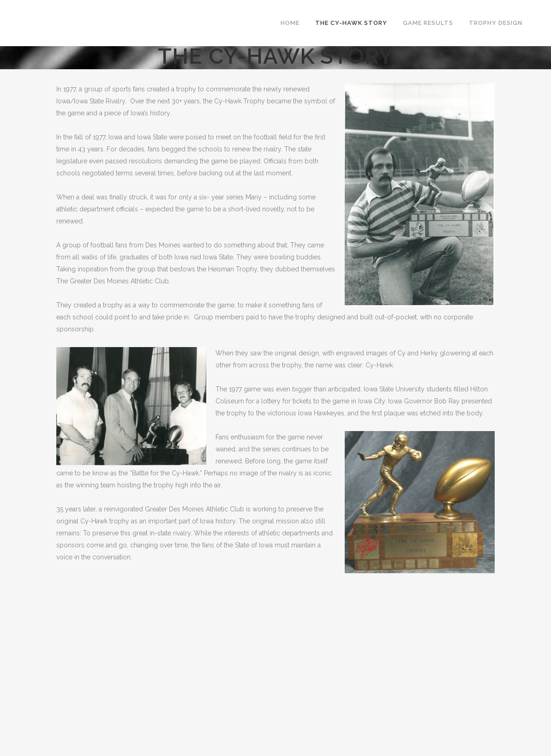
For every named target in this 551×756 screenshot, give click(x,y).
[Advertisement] (275, 638)
